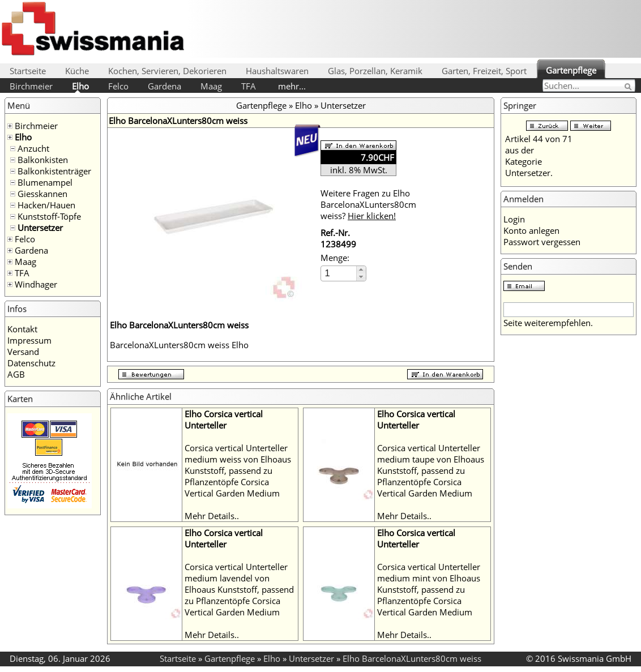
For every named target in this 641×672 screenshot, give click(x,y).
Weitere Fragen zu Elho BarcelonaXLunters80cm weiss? (368, 204)
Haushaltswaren (277, 71)
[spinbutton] (339, 273)
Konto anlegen (531, 230)
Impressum (29, 340)
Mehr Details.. (212, 516)
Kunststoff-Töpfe (49, 216)
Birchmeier (31, 86)
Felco (118, 86)
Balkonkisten (43, 160)
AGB (16, 374)
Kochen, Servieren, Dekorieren (167, 71)
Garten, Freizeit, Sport (484, 71)
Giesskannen (42, 194)
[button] (361, 270)
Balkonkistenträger (54, 171)
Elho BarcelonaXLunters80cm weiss (412, 658)
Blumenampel (45, 182)
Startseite (28, 71)
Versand (23, 352)
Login (514, 219)
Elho (80, 86)
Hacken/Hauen (46, 205)
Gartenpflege (571, 70)
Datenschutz (31, 363)
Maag (211, 86)
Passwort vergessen (542, 242)
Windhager (36, 284)
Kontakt (22, 329)
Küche (77, 71)
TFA (249, 86)
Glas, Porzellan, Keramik (375, 71)
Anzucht (33, 148)
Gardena (164, 86)
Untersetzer (40, 228)
